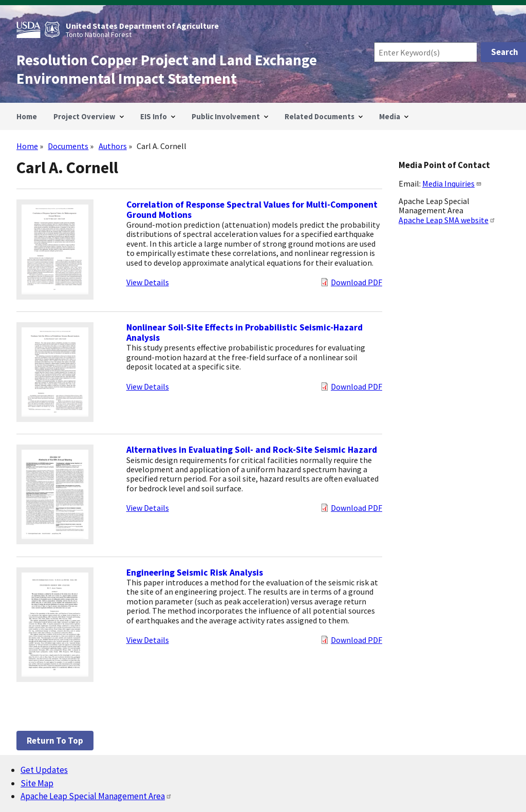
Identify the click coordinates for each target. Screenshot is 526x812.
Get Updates (44, 770)
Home (27, 146)
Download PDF (356, 282)
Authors (113, 146)
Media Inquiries (452, 183)
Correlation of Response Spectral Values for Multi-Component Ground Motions (252, 210)
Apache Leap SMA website (447, 220)
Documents (68, 146)
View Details (148, 282)
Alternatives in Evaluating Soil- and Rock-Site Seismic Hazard (252, 450)
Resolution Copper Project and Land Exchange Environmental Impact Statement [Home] (167, 69)
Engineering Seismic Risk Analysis (195, 573)
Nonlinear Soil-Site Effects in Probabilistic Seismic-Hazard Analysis (245, 333)
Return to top (55, 741)
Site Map (37, 783)
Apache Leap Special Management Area (96, 796)
